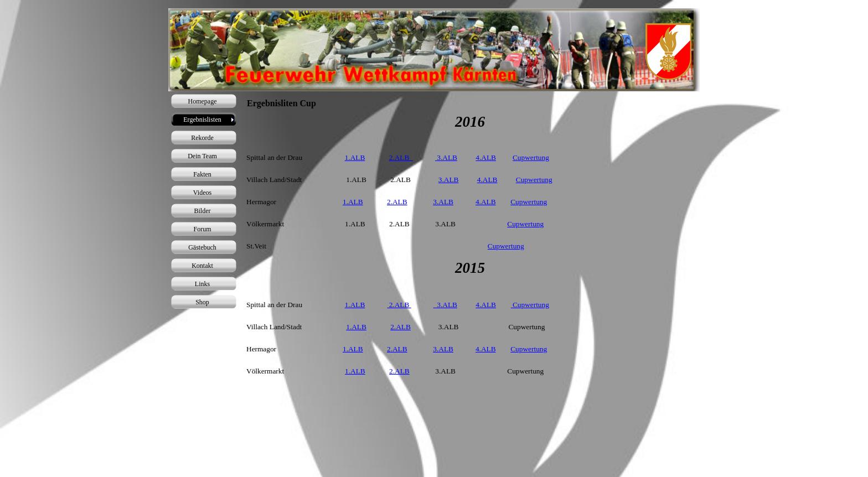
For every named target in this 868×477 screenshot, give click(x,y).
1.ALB (355, 157)
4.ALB (486, 157)
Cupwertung (531, 157)
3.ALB (446, 157)
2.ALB (401, 157)
